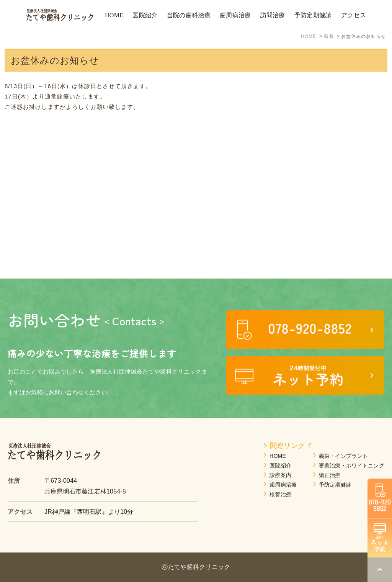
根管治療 (280, 494)
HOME (278, 456)
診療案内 (280, 475)
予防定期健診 (335, 485)
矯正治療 (330, 475)
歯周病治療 (283, 485)
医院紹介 (280, 466)
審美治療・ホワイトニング (352, 466)
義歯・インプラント (344, 456)
